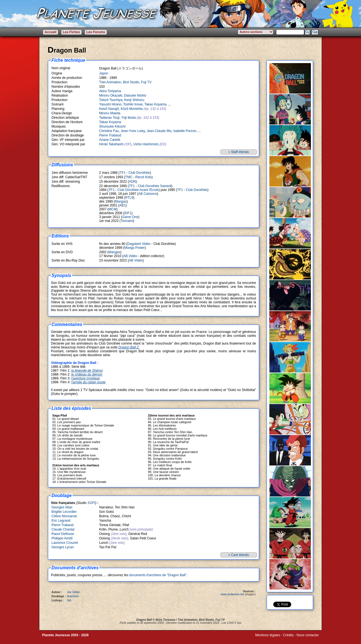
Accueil (51, 32)
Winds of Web (265, 639)
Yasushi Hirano (110, 104)
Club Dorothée (139, 173)
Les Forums (96, 32)
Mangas (121, 201)
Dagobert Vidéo (139, 244)
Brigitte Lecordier (64, 512)
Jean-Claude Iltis (159, 131)
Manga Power (135, 248)
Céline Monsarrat (64, 516)
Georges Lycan (63, 547)
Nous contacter (308, 635)
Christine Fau (109, 131)
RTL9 (129, 198)
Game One (130, 217)
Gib (69, 600)
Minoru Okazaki (111, 95)
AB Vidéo (130, 256)
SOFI (91, 503)
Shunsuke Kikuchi (112, 126)
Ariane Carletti (110, 140)
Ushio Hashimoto (146, 144)
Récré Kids (144, 177)
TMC (129, 177)
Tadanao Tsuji (109, 118)
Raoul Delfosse (63, 534)
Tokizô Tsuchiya (111, 100)
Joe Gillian (74, 592)
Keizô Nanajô (109, 109)
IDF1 (128, 213)
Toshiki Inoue (133, 104)
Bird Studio (131, 82)
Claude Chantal (63, 529)
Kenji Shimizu (134, 100)
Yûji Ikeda (129, 118)
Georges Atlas (62, 507)
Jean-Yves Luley (133, 131)
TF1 (123, 173)
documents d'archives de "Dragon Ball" (158, 575)
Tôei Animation (110, 82)
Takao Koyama (155, 104)
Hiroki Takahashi (111, 144)
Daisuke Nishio (135, 95)
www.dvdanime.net (232, 594)
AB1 (123, 205)
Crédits (288, 635)
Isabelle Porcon (185, 131)
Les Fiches (71, 32)
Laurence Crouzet (65, 543)
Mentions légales (268, 635)
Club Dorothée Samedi (154, 186)
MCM (113, 209)
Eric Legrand (61, 521)
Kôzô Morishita (132, 109)
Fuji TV (146, 82)
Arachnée (73, 596)
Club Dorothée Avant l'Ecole (138, 190)
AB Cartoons (148, 194)
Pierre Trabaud (110, 135)
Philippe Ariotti (62, 538)
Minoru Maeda (110, 113)
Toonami (127, 221)
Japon (104, 73)
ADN (132, 182)
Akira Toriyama (110, 91)
